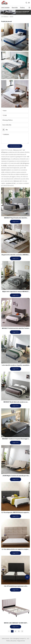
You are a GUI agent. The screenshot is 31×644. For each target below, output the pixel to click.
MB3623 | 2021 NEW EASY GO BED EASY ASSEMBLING (15, 623)
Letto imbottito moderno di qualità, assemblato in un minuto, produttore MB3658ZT (15, 365)
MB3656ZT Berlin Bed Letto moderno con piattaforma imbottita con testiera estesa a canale (16, 402)
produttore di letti (11, 183)
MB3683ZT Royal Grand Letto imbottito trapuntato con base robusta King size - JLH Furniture (16, 218)
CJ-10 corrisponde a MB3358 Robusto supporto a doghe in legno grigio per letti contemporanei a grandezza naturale (16, 513)
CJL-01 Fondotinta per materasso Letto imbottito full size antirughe (16, 586)
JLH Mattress (5, 17)
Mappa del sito (21, 641)
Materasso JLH (17, 150)
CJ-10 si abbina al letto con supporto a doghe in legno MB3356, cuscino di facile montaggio (16, 550)
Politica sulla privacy (12, 641)
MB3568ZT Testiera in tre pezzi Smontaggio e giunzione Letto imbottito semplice (15, 439)
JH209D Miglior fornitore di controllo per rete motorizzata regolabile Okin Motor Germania (16, 476)
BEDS (12, 17)
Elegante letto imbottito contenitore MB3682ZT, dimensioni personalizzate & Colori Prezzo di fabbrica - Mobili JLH (16, 255)
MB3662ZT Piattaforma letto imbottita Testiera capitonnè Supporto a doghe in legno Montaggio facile (16, 329)
